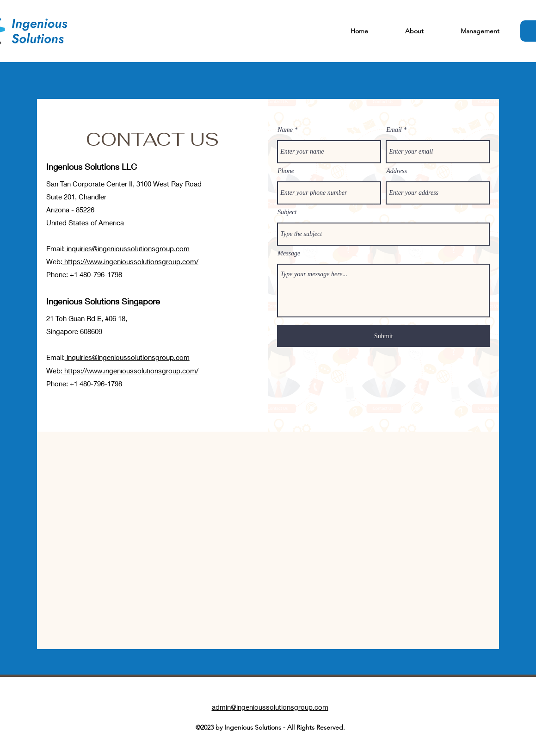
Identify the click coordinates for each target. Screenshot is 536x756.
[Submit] (383, 336)
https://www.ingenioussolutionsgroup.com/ (131, 261)
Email (394, 130)
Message (289, 254)
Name (285, 130)
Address (397, 171)
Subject (287, 212)
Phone (286, 171)
